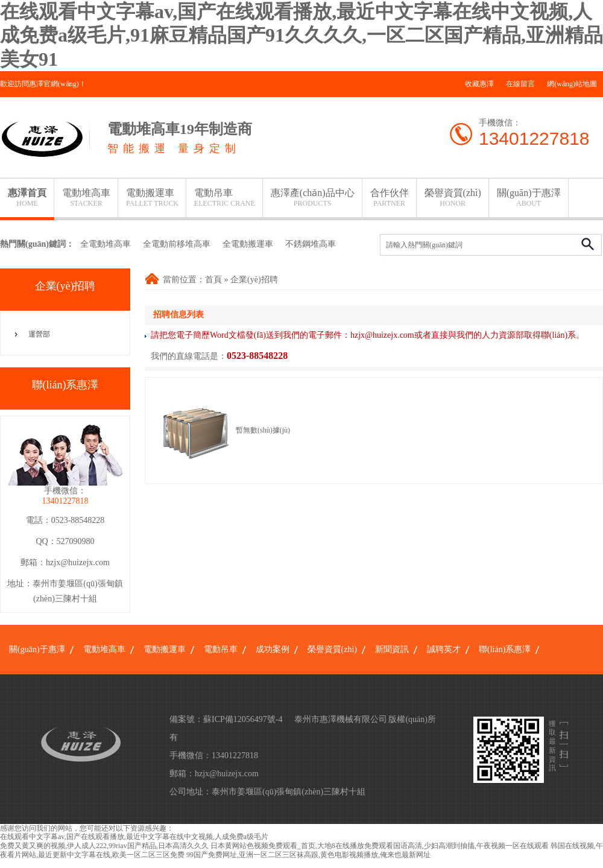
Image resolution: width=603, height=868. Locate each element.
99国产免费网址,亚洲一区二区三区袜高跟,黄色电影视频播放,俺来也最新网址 (308, 855)
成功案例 (273, 649)
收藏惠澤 (479, 84)
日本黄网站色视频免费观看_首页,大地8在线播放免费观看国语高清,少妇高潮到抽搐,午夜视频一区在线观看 (380, 846)
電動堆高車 (86, 198)
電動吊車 (225, 198)
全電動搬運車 (248, 244)
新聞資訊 (392, 649)
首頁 (213, 280)
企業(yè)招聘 (254, 280)
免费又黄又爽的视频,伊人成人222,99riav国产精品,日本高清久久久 (104, 846)
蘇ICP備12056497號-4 (243, 719)
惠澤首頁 (27, 198)
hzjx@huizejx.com (78, 562)
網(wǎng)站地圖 (572, 84)
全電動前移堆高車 (177, 244)
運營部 (39, 334)
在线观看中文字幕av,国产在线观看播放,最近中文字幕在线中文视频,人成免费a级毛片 (134, 837)
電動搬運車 (152, 198)
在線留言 (520, 84)
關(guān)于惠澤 (529, 198)
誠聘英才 (444, 649)
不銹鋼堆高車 (311, 244)
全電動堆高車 (106, 244)
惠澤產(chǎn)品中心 (313, 198)
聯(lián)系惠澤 (505, 649)
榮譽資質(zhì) (453, 198)
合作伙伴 (390, 198)
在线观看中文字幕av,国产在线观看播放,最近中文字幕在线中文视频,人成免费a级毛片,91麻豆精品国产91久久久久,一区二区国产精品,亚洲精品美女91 (301, 35)
